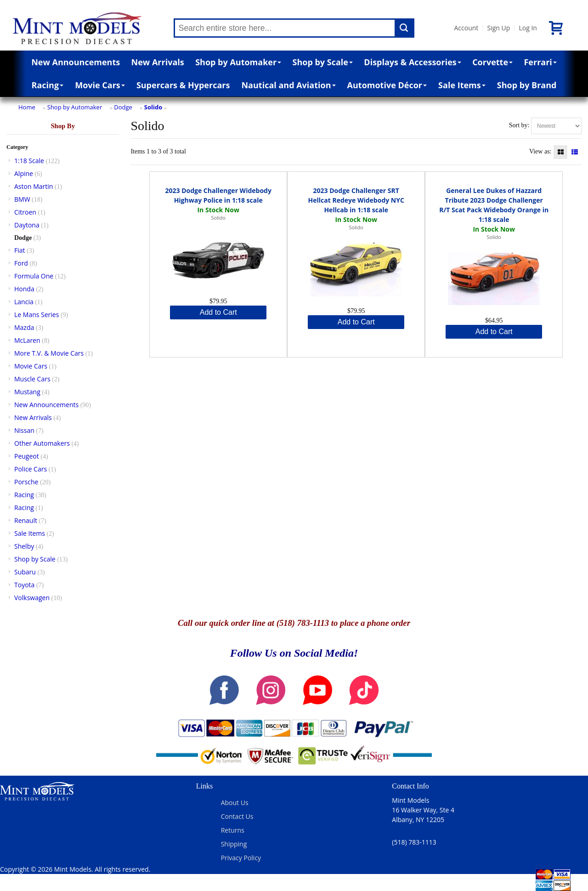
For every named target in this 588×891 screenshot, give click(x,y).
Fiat (20, 250)
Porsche (26, 482)
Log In (528, 28)
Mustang (27, 392)
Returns (233, 830)
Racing (48, 85)
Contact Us (237, 816)
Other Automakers (42, 443)
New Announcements (76, 62)
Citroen (25, 212)
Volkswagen (32, 598)
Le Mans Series (37, 315)
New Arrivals (158, 62)
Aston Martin (34, 186)
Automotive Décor (387, 85)
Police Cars (31, 469)
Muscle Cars (32, 379)
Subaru (25, 572)
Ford (21, 263)
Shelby (24, 546)
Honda (24, 289)
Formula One (34, 276)
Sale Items (462, 85)
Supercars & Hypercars (183, 85)
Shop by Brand (527, 85)
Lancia (24, 302)
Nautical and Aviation (288, 85)
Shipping (234, 844)
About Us (235, 803)
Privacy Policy (241, 858)
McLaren (27, 340)
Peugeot (27, 456)
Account (466, 28)
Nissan (24, 430)
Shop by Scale (323, 62)
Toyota (24, 585)
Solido (153, 107)
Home (27, 107)
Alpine (24, 173)
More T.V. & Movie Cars (49, 353)
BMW (22, 199)
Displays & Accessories (412, 62)
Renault (26, 520)
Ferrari (540, 62)
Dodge (123, 107)
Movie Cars (100, 85)
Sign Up (498, 28)
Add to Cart (218, 312)
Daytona (27, 225)
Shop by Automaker (238, 62)
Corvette (492, 62)
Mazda (24, 327)
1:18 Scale (29, 161)
